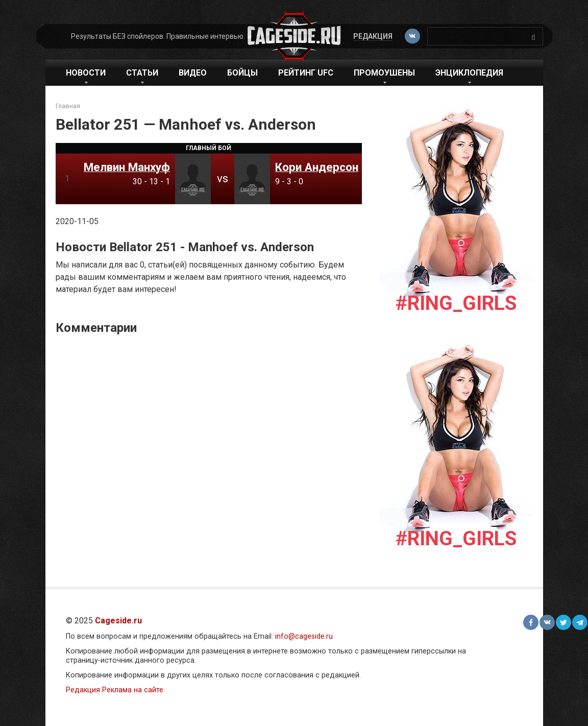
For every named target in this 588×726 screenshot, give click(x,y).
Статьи (142, 73)
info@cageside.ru (304, 636)
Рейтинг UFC (306, 73)
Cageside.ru (118, 621)
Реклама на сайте (133, 690)
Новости (86, 73)
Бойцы (242, 73)
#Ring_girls (456, 303)
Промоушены (384, 73)
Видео (193, 73)
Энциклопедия (469, 73)
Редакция (373, 36)
